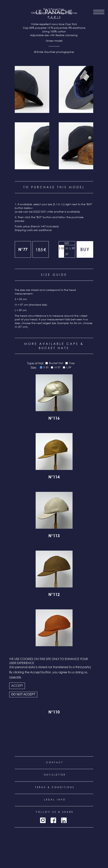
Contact (55, 762)
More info (15, 677)
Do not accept (23, 694)
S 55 (61, 248)
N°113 (54, 536)
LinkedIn (64, 820)
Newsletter (55, 775)
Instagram (43, 820)
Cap (72, 363)
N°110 (54, 713)
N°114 (54, 477)
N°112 (54, 595)
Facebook (53, 820)
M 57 (67, 251)
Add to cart (85, 249)
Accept (17, 686)
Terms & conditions (55, 787)
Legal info (55, 800)
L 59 (72, 248)
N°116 (54, 419)
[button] (32, 89)
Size (67, 243)
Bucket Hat (56, 363)
